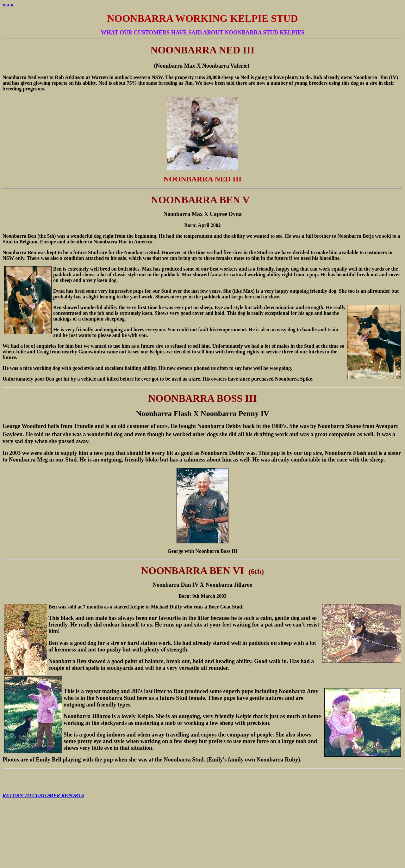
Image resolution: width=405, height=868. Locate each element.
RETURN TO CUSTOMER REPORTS (43, 795)
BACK (8, 5)
